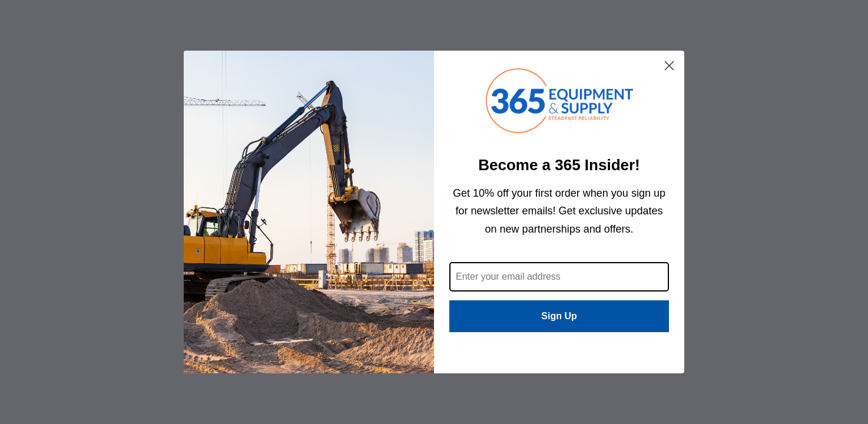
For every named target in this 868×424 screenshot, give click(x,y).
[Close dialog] (669, 66)
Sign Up (559, 316)
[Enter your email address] (559, 277)
